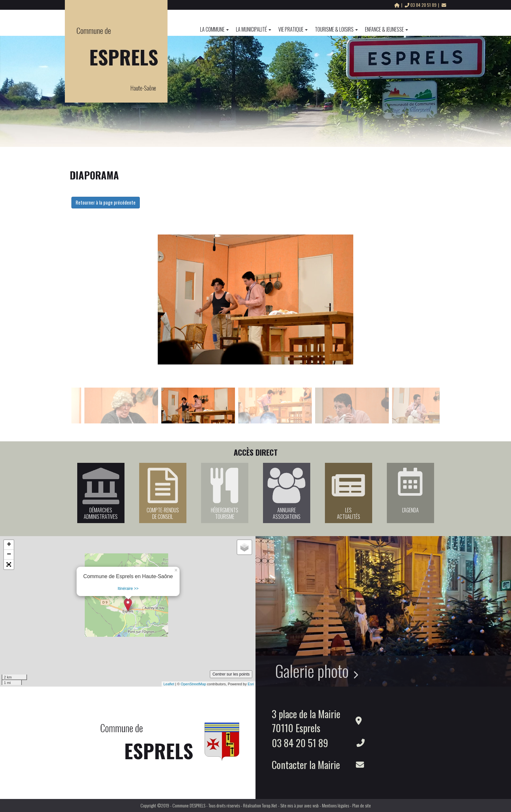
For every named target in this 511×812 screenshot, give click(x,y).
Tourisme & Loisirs (336, 29)
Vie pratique (293, 29)
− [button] (9, 555)
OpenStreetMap (194, 684)
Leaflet (169, 684)
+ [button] (9, 545)
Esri (251, 684)
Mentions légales (336, 805)
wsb (316, 805)
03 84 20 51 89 (421, 5)
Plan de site (362, 805)
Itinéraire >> (128, 589)
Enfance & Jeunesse (387, 29)
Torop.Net (270, 805)
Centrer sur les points (231, 674)
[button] (9, 564)
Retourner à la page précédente (106, 202)
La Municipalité (254, 29)
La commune (214, 29)
